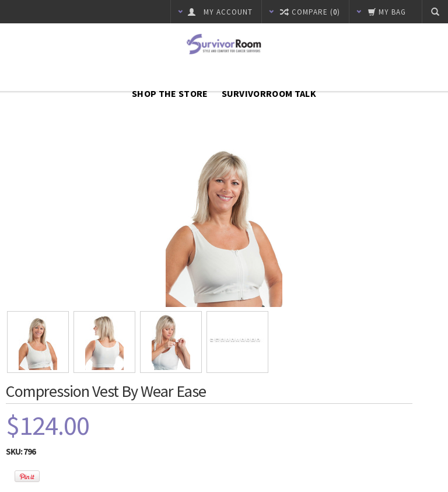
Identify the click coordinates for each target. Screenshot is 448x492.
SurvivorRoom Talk (269, 93)
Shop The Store (170, 93)
